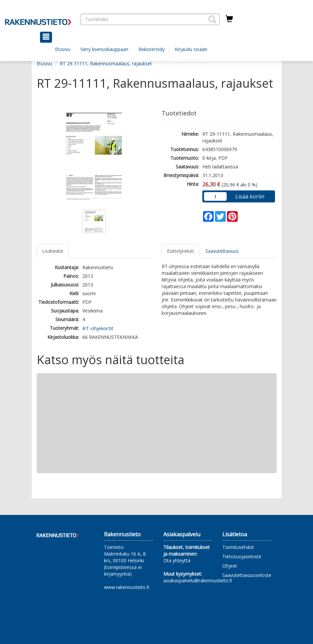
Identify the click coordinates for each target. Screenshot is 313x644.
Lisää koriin (250, 196)
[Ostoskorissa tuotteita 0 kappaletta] (229, 19)
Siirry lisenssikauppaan (104, 49)
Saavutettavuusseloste (247, 575)
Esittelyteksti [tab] (180, 251)
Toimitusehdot (238, 547)
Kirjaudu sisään (191, 49)
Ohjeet (230, 566)
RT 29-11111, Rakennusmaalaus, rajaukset (106, 64)
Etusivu (63, 49)
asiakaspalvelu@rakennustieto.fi (198, 580)
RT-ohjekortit (98, 328)
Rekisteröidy (151, 49)
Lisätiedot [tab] (53, 251)
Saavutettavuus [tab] (222, 251)
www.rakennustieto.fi (127, 587)
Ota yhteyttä (177, 560)
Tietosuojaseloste (242, 556)
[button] (212, 19)
